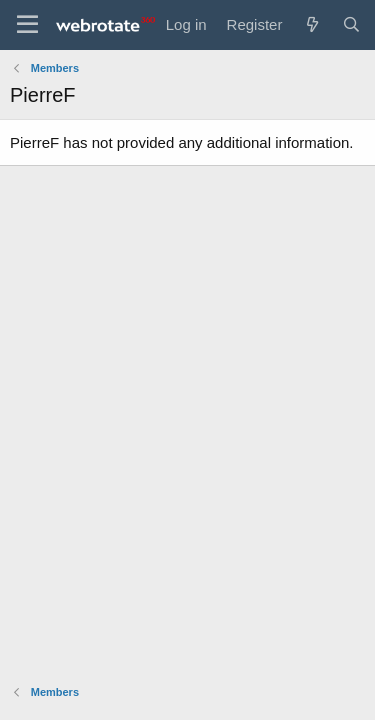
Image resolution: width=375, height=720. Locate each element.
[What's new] (311, 24)
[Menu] (27, 25)
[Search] (351, 24)
